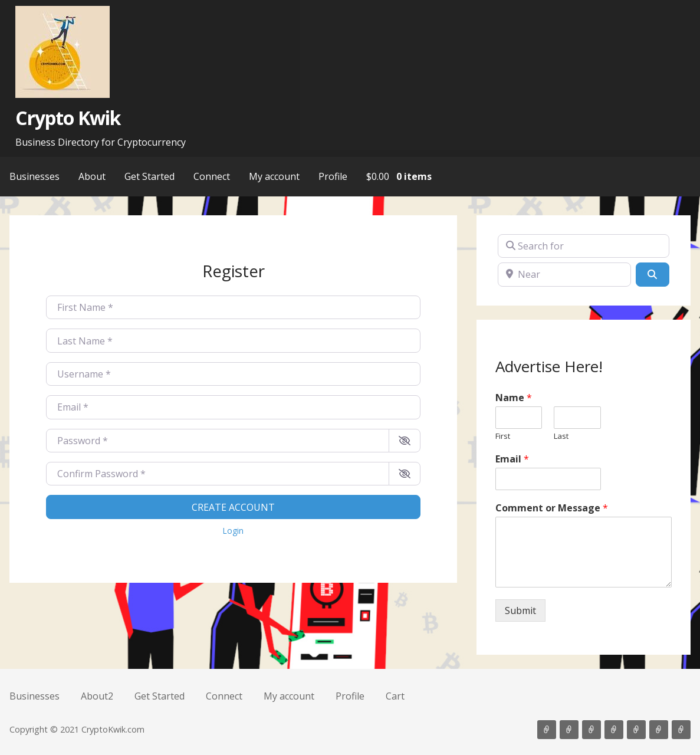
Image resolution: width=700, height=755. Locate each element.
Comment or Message (552, 508)
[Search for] (584, 246)
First (503, 436)
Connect (212, 176)
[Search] (652, 274)
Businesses (34, 176)
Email (512, 459)
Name (514, 398)
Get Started (149, 176)
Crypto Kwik (68, 118)
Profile (333, 176)
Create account (233, 507)
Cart (395, 696)
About (92, 176)
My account (274, 176)
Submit (520, 610)
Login (233, 531)
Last (561, 436)
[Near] (564, 274)
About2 (97, 696)
